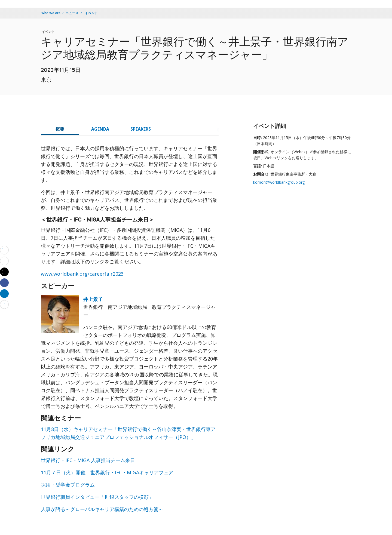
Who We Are (51, 13)
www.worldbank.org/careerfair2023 (82, 274)
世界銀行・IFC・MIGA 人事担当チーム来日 (88, 460)
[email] (4, 250)
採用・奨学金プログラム (68, 485)
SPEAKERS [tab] (141, 129)
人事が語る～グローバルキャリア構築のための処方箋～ (102, 509)
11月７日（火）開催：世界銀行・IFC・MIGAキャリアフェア (107, 472)
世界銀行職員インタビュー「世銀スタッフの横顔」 (97, 497)
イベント (91, 13)
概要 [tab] (60, 129)
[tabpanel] (130, 331)
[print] (4, 261)
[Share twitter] (4, 272)
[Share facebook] (4, 282)
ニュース (72, 13)
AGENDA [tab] (100, 129)
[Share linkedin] (4, 293)
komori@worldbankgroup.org (279, 182)
